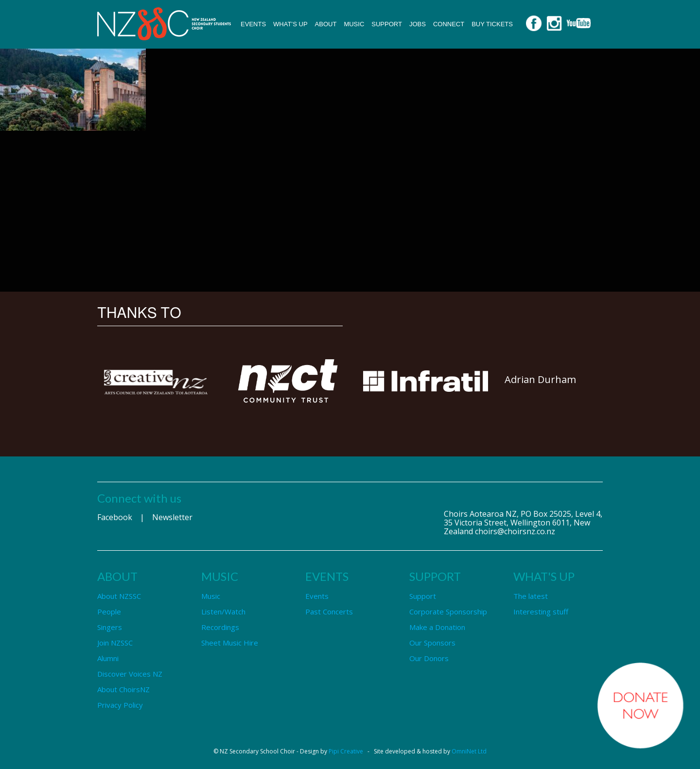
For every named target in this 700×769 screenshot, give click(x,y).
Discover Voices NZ (130, 674)
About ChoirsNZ (123, 689)
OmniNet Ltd (469, 751)
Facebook (115, 517)
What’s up (290, 24)
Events (253, 24)
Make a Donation (437, 627)
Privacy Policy (120, 705)
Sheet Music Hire (230, 643)
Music (354, 24)
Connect (449, 24)
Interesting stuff (541, 612)
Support (387, 24)
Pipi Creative (346, 751)
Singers (110, 627)
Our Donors (429, 658)
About (326, 24)
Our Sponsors (432, 643)
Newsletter (172, 517)
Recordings (220, 627)
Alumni (108, 658)
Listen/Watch (223, 612)
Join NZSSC (115, 643)
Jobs (418, 24)
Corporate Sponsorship (448, 612)
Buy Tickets (492, 24)
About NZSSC (119, 596)
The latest (531, 596)
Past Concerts (329, 612)
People (109, 612)
